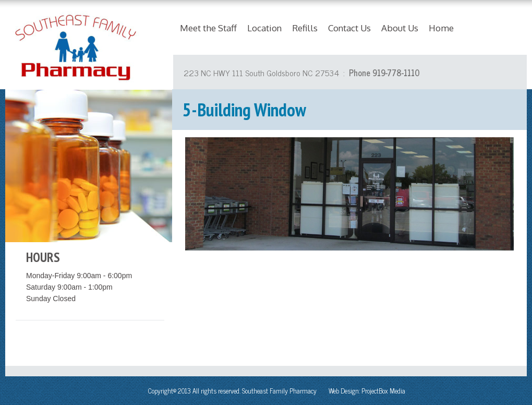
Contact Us (349, 28)
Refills (305, 28)
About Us (400, 28)
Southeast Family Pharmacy (279, 391)
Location (264, 28)
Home (441, 28)
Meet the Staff (208, 28)
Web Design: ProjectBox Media (367, 391)
